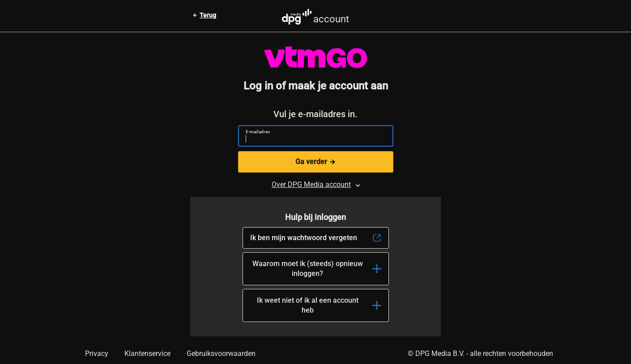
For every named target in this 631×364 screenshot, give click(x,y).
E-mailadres (258, 132)
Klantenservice (147, 353)
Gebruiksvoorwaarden (221, 353)
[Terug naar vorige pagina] (204, 15)
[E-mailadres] (312, 140)
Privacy (97, 353)
